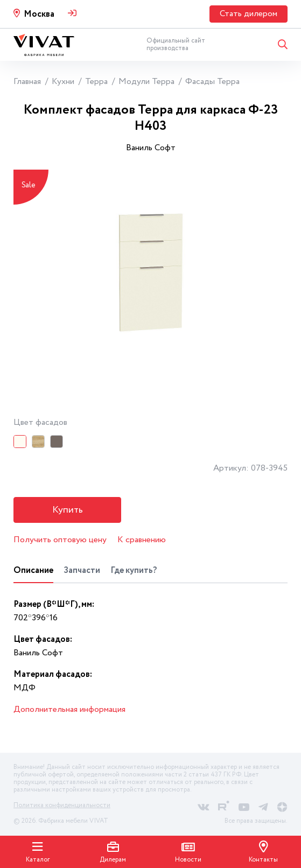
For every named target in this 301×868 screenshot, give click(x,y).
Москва (39, 14)
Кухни (63, 82)
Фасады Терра (212, 82)
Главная (27, 82)
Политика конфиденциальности (62, 805)
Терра (96, 82)
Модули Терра (146, 82)
